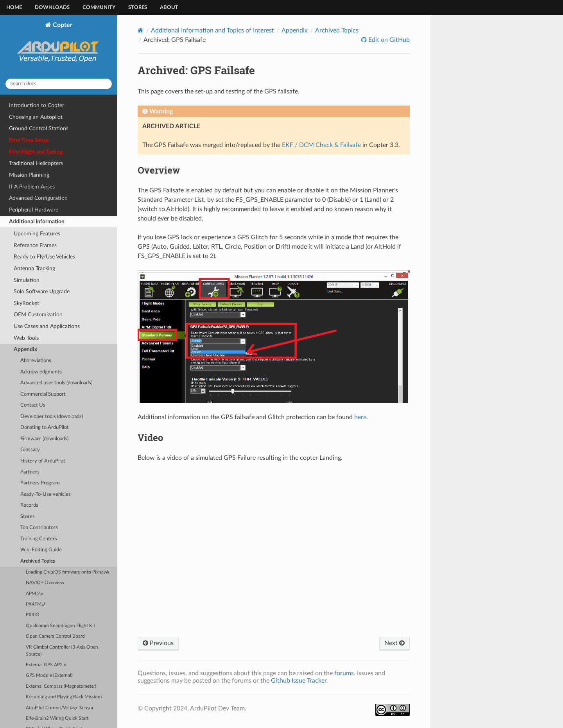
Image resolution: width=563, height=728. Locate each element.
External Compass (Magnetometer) (61, 686)
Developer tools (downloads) (52, 417)
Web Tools (26, 338)
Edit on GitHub (388, 40)
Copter (59, 47)
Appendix (25, 349)
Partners (30, 472)
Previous (158, 643)
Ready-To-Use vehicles (46, 494)
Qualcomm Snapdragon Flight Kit (60, 626)
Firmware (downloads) (44, 439)
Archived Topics (38, 561)
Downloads (52, 8)
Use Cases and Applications (47, 326)
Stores (138, 8)
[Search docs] (59, 84)
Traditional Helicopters (36, 163)
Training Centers (39, 539)
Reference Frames (35, 245)
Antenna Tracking (34, 268)
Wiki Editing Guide (41, 550)
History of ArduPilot (43, 461)
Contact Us (33, 405)
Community (99, 8)
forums (344, 673)
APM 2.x (35, 594)
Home (14, 8)
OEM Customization (38, 315)
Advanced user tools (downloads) (56, 383)
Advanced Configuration (38, 198)
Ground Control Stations (39, 128)
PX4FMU (35, 604)
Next (394, 643)
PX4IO (33, 615)
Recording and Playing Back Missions (64, 697)
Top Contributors (39, 528)
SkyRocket (26, 303)
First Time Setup (29, 140)
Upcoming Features (37, 234)
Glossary (30, 450)
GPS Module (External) (49, 675)
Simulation (27, 280)
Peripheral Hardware (34, 210)
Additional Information (37, 221)
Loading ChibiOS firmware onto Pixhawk (68, 572)
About (169, 8)
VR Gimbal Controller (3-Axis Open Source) (62, 651)
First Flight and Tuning (36, 152)
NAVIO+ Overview (45, 583)
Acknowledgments (41, 372)
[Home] (141, 30)
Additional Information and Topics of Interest (212, 30)
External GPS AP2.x (46, 665)
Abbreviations (36, 361)
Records (29, 505)
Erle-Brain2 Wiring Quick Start (57, 718)
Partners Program (40, 483)
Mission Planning (29, 175)
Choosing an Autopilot (36, 117)
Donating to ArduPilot (45, 428)
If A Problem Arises (32, 187)
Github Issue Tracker (299, 681)
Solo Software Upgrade (42, 291)
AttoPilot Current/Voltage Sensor (60, 708)
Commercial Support (43, 394)
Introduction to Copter (37, 105)
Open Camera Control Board (55, 636)
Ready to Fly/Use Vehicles (44, 257)
